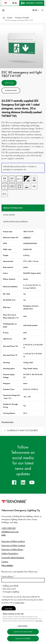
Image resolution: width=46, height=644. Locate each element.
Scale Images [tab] (9, 215)
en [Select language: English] (36, 10)
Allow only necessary (23, 632)
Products (10, 18)
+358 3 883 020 (8, 528)
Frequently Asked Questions (13, 557)
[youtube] (32, 482)
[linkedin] (23, 482)
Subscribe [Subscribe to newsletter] (9, 609)
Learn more (39, 621)
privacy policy (20, 603)
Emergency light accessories (23, 430)
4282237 (27, 237)
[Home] (4, 18)
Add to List (9, 83)
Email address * (8, 577)
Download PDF (11, 90)
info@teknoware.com (10, 532)
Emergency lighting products (13, 541)
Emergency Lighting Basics (12, 549)
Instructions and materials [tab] (16, 222)
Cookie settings (23, 626)
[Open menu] (4, 10)
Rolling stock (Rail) (10, 586)
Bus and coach (9, 589)
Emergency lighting (10, 592)
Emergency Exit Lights (22, 18)
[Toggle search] (42, 10)
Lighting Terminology (10, 553)
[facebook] (14, 482)
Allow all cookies (23, 639)
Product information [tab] (13, 208)
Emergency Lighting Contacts (13, 545)
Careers (5, 561)
